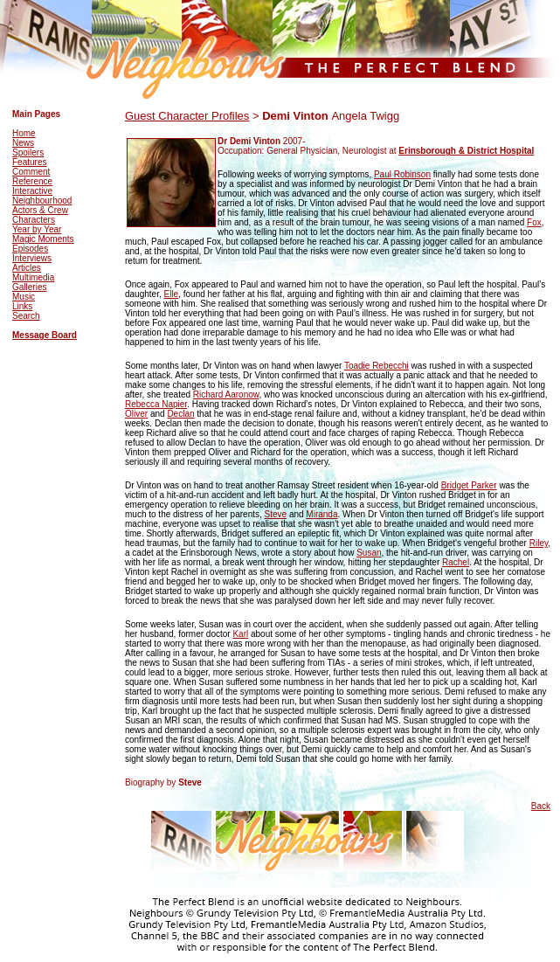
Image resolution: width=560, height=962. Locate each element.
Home (24, 133)
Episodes (30, 249)
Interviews (32, 258)
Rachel (456, 562)
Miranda (321, 514)
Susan (369, 553)
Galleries (29, 287)
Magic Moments (43, 239)
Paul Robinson (402, 174)
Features (29, 162)
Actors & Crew (40, 210)
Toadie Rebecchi (377, 366)
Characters (34, 220)
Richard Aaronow (226, 394)
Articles (27, 268)
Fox (534, 222)
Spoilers (28, 152)
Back (541, 806)
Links (22, 306)
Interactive (32, 191)
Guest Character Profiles (187, 116)
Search (26, 316)
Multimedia (33, 277)
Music (24, 297)
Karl (240, 634)
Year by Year (37, 229)
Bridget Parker (469, 485)
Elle (171, 294)
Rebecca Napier (156, 404)
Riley (539, 543)
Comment (31, 172)
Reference (32, 181)
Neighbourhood (42, 201)
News (23, 143)
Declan (180, 414)
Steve (276, 514)
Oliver (136, 414)
